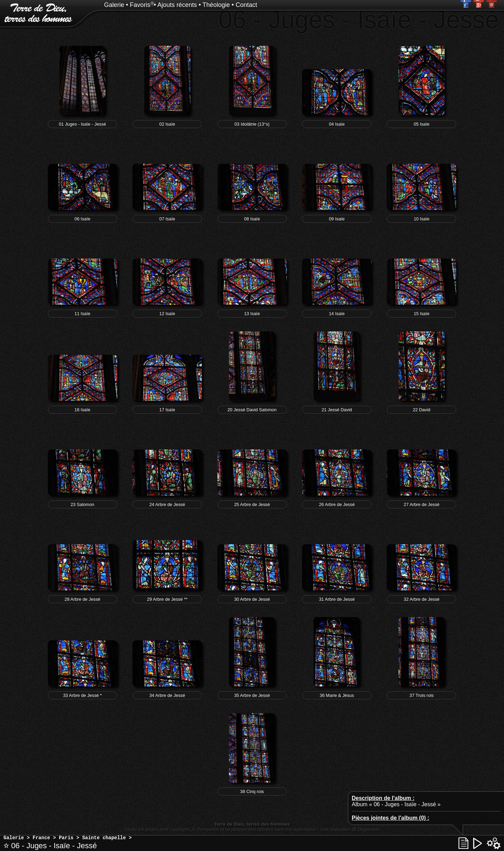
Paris (66, 838)
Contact (246, 5)
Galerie (114, 5)
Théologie (216, 5)
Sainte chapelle (104, 838)
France (41, 838)
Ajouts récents (177, 5)
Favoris (140, 5)
